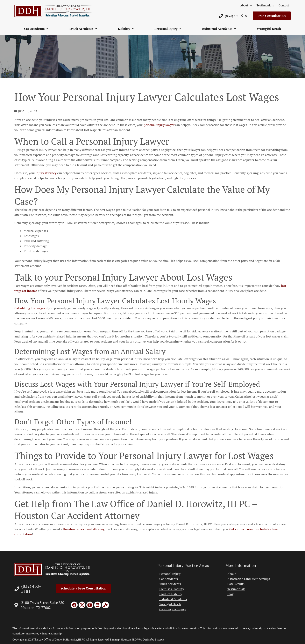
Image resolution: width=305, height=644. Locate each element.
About (246, 5)
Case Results (236, 584)
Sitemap (115, 639)
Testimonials (265, 5)
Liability (126, 29)
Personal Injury (168, 29)
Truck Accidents (83, 29)
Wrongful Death (269, 29)
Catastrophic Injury (173, 609)
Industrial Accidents (219, 29)
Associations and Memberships (249, 579)
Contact (284, 5)
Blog (231, 594)
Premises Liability (172, 589)
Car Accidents (36, 29)
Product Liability (171, 594)
